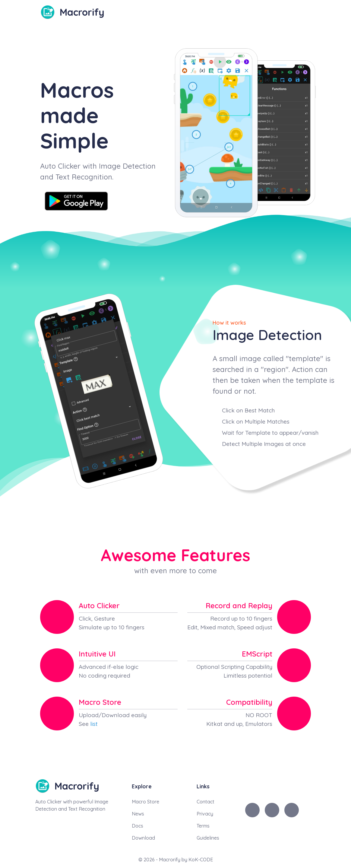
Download (143, 838)
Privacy (205, 814)
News (138, 814)
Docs (138, 826)
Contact (206, 802)
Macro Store (145, 802)
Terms (203, 826)
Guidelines (208, 838)
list (94, 724)
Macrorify (82, 12)
